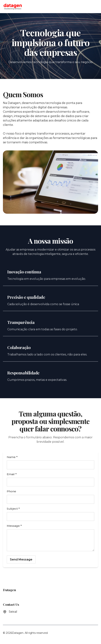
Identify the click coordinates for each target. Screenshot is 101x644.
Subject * (13, 509)
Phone (11, 491)
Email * (12, 474)
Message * (14, 526)
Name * (12, 457)
